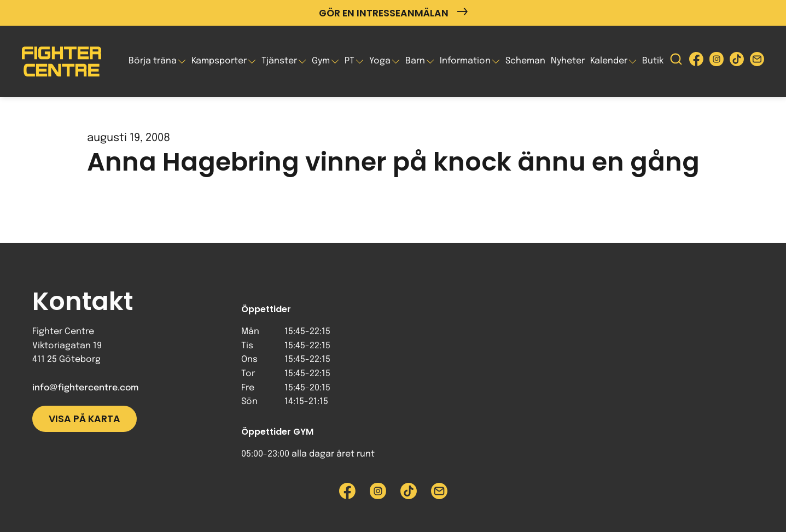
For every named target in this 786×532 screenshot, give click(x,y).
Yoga (380, 61)
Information (465, 61)
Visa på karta (85, 419)
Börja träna (153, 61)
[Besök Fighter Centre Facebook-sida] (696, 62)
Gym (321, 61)
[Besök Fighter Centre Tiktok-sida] (737, 62)
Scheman (525, 61)
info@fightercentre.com (85, 388)
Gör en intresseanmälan (393, 13)
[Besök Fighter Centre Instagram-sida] (717, 62)
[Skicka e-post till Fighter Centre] (757, 62)
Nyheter (568, 61)
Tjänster (279, 61)
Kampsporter (219, 61)
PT (350, 61)
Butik (653, 61)
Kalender (609, 61)
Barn (415, 61)
